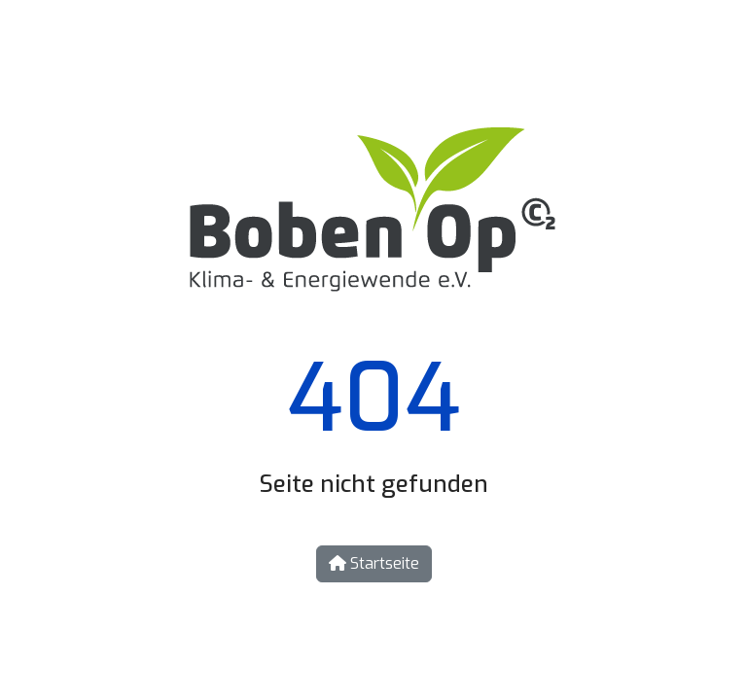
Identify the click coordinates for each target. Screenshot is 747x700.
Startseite (374, 563)
